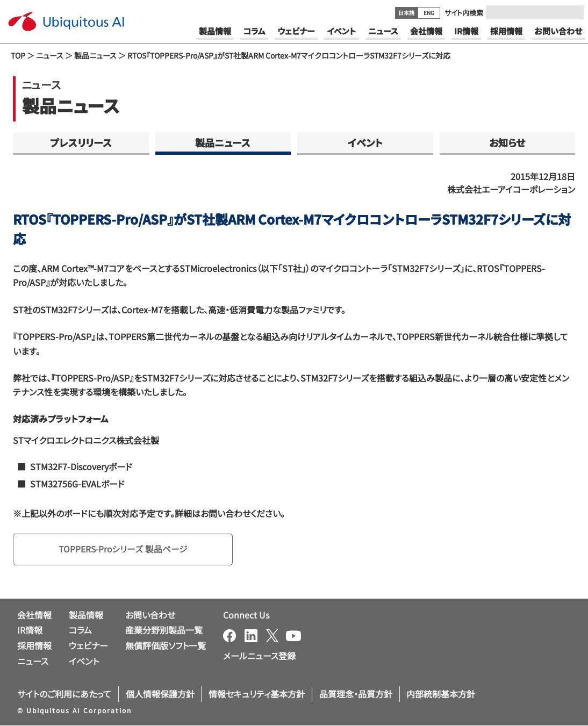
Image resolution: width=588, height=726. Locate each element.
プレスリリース (81, 142)
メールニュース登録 (259, 656)
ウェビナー (88, 646)
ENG (429, 13)
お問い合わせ (150, 615)
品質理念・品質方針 (356, 694)
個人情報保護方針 (160, 694)
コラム (80, 630)
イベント (365, 142)
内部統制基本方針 (441, 694)
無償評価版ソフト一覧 (166, 646)
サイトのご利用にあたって (64, 694)
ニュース (50, 55)
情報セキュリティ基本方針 (257, 694)
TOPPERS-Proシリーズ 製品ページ (124, 549)
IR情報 (30, 630)
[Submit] (572, 12)
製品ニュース (95, 55)
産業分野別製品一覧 (164, 630)
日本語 (406, 13)
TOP (18, 55)
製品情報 (86, 615)
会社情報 (34, 615)
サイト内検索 (464, 13)
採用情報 (34, 646)
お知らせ (507, 142)
